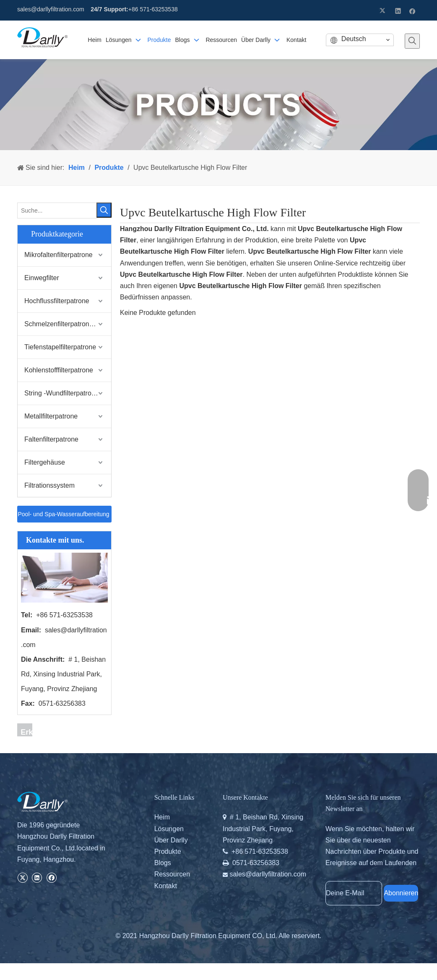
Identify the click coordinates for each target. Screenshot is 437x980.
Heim (162, 817)
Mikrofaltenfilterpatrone (59, 255)
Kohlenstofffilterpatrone (59, 370)
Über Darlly (171, 840)
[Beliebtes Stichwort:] (412, 41)
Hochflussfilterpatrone (57, 301)
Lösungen (169, 829)
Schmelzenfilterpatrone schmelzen (68, 324)
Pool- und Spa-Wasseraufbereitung (64, 517)
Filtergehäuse (45, 462)
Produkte (168, 851)
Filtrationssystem (49, 485)
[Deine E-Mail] (354, 893)
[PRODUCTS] (218, 105)
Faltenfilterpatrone (51, 439)
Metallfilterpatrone (51, 416)
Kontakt (166, 886)
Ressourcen (172, 874)
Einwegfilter (42, 278)
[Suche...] (57, 211)
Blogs (163, 863)
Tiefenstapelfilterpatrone (60, 347)
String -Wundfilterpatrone (62, 393)
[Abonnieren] (401, 893)
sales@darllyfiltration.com (51, 9)
